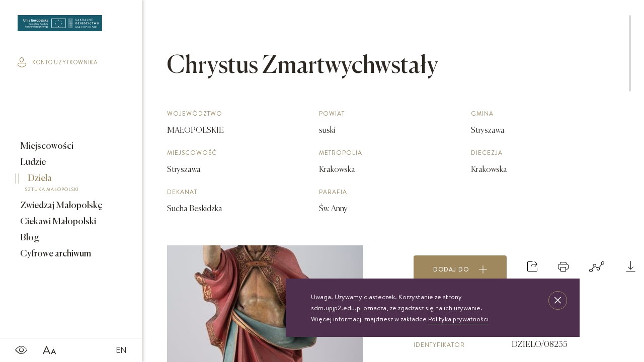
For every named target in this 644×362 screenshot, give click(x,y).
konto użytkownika (58, 62)
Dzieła (64, 185)
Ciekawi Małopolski (57, 222)
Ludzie (32, 162)
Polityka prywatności (458, 319)
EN (121, 350)
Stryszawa (184, 170)
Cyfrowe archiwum (55, 254)
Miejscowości (46, 146)
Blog (29, 238)
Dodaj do (460, 269)
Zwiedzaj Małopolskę (61, 206)
